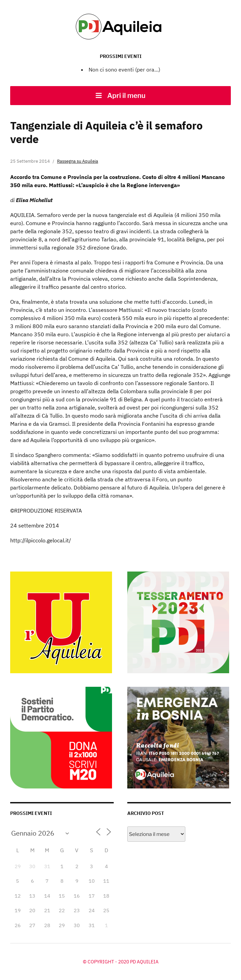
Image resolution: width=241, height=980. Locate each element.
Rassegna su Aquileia (78, 161)
